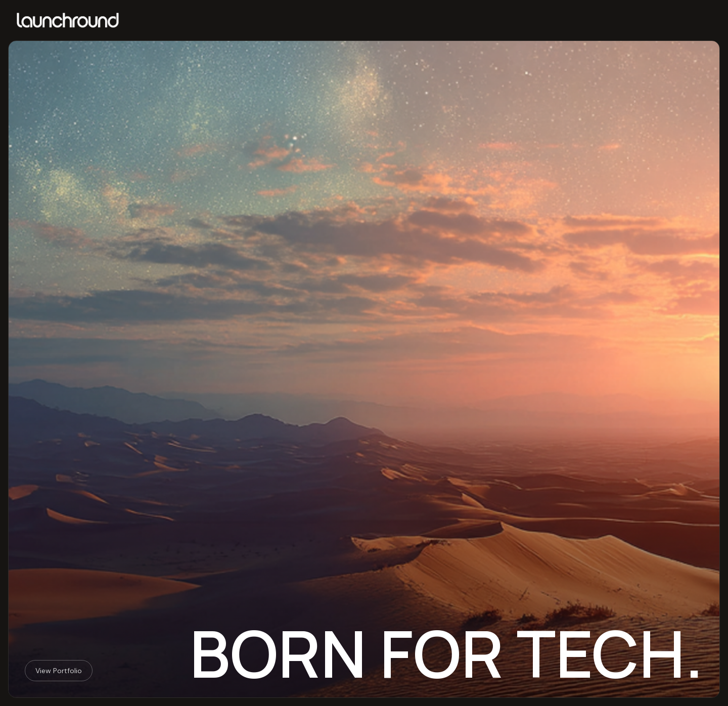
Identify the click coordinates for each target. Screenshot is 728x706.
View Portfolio (59, 671)
